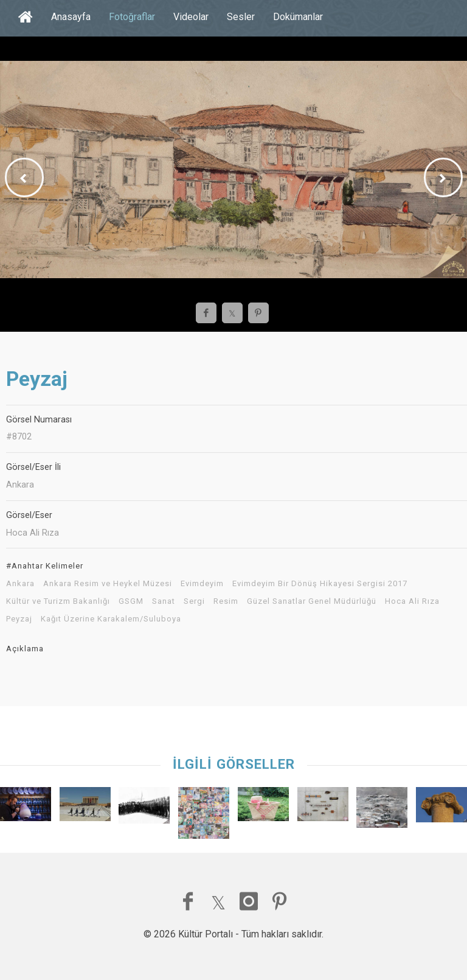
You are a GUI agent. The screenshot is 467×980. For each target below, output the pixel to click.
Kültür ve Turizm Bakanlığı (58, 601)
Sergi (194, 601)
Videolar (191, 17)
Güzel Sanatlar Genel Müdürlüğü (312, 601)
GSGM (131, 601)
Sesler (241, 17)
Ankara (20, 584)
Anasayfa (71, 17)
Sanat (164, 601)
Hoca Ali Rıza (412, 601)
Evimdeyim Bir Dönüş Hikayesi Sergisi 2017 (320, 584)
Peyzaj (19, 619)
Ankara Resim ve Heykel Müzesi (108, 584)
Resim (226, 601)
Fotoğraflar (132, 17)
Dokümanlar (298, 17)
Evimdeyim (202, 584)
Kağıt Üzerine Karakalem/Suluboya (111, 619)
